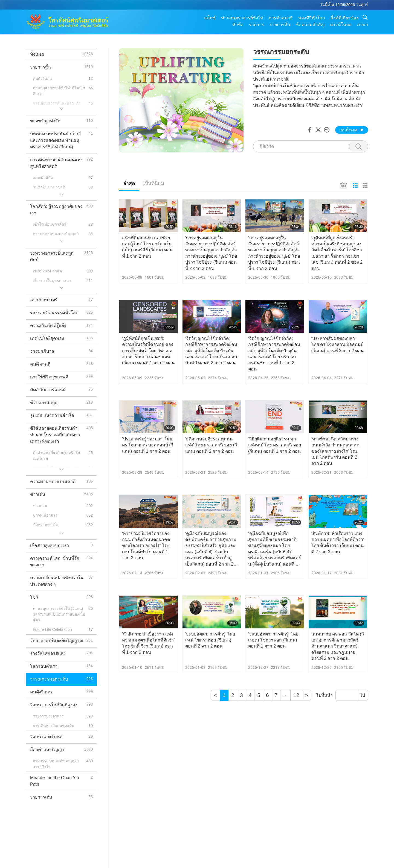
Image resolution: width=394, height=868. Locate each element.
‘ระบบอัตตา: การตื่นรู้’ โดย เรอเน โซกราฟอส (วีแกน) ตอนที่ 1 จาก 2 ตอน (273, 640)
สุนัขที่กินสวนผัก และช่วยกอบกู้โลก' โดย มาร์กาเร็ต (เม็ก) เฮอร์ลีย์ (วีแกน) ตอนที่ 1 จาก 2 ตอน (147, 247)
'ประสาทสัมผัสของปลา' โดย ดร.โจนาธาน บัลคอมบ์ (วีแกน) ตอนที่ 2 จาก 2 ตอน (338, 345)
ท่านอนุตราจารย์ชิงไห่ (242, 18)
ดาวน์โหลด (341, 25)
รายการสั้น (280, 25)
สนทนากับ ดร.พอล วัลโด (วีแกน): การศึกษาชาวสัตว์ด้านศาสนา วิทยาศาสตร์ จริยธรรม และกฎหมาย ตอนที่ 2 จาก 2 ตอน (338, 646)
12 (296, 695)
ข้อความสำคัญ (310, 25)
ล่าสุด (129, 183)
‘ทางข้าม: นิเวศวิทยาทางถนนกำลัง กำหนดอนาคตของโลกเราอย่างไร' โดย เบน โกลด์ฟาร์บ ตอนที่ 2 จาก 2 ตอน (335, 451)
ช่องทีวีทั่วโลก (312, 18)
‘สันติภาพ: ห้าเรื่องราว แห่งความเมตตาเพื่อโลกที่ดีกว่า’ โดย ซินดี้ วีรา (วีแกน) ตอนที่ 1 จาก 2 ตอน (148, 643)
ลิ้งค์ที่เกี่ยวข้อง (344, 18)
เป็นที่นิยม (154, 183)
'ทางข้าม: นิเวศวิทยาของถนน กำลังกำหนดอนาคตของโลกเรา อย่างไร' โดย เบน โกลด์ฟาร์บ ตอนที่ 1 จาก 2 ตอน (146, 546)
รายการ (257, 25)
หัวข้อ (238, 25)
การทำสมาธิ (281, 18)
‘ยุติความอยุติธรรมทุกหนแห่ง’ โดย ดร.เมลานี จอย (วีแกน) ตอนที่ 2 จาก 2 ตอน (211, 445)
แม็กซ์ (210, 18)
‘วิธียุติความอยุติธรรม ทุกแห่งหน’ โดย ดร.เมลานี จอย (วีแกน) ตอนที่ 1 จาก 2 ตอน (275, 445)
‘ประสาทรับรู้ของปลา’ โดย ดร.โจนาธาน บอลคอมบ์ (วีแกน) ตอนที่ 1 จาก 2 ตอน (148, 445)
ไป (363, 695)
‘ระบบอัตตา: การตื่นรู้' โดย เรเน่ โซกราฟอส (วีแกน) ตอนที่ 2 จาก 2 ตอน (210, 640)
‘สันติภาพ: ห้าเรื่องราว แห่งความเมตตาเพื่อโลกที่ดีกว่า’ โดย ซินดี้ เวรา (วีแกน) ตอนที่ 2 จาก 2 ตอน (338, 543)
